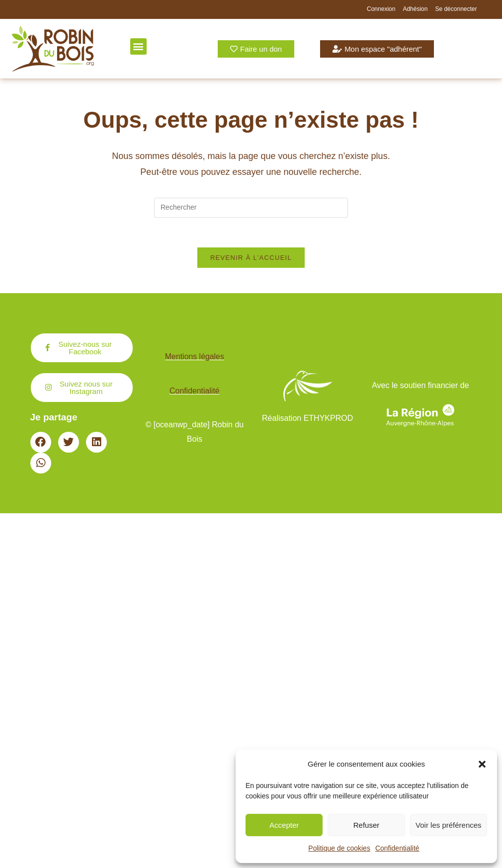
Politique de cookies (339, 848)
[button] (482, 764)
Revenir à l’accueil (251, 258)
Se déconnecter (456, 9)
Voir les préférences (449, 825)
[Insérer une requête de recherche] (251, 208)
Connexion (381, 9)
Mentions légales (194, 357)
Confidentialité (397, 848)
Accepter (284, 825)
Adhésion (415, 9)
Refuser (367, 825)
